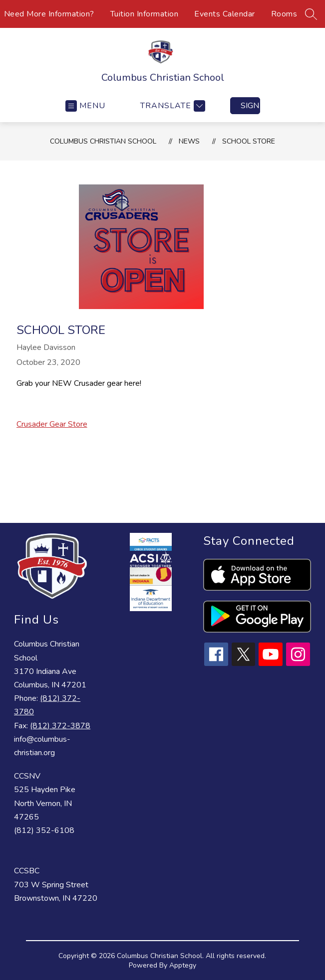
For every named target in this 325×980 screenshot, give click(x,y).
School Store (249, 141)
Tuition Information (145, 14)
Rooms (284, 14)
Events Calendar (225, 14)
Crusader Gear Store (52, 424)
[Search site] (311, 14)
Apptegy (183, 965)
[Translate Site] (171, 106)
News (189, 141)
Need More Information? (49, 14)
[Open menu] (85, 106)
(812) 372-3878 (60, 726)
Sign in (250, 106)
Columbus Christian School (103, 141)
